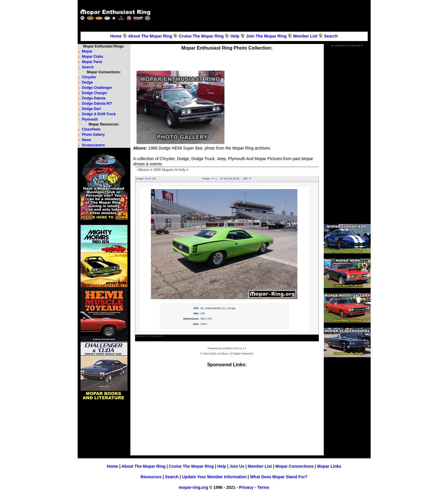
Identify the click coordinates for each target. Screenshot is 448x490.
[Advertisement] (262, 15)
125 (245, 179)
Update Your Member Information (214, 477)
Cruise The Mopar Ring (201, 36)
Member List (305, 36)
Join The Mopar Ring (266, 36)
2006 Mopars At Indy (169, 170)
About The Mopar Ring (150, 36)
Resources (151, 477)
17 (222, 179)
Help (235, 36)
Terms (263, 487)
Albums (143, 170)
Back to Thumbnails (151, 336)
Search (331, 36)
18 (225, 179)
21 (238, 179)
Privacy (246, 487)
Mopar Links (329, 466)
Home (116, 36)
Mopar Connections (295, 466)
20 (234, 179)
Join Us (237, 466)
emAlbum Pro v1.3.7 (234, 348)
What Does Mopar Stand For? (279, 477)
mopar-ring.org (193, 487)
